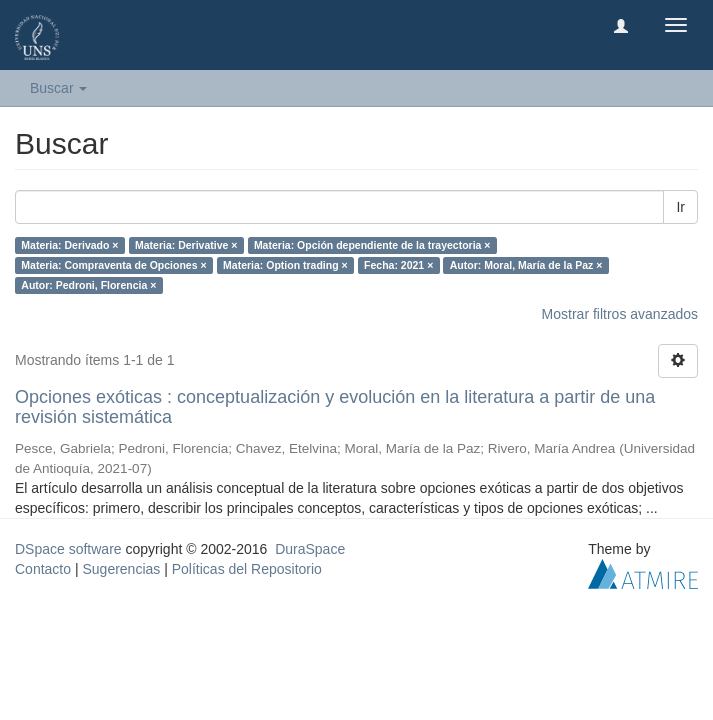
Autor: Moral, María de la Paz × (526, 265)
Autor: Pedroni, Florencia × (88, 285)
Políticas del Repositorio (247, 569)
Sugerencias (121, 569)
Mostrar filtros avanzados (620, 314)
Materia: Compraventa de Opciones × (113, 265)
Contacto (43, 569)
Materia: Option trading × (285, 265)
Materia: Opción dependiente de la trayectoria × (372, 245)
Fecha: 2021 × (398, 265)
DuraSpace (310, 549)
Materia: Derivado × (69, 245)
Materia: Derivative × (186, 245)
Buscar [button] (58, 88)
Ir (680, 207)
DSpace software (68, 549)
